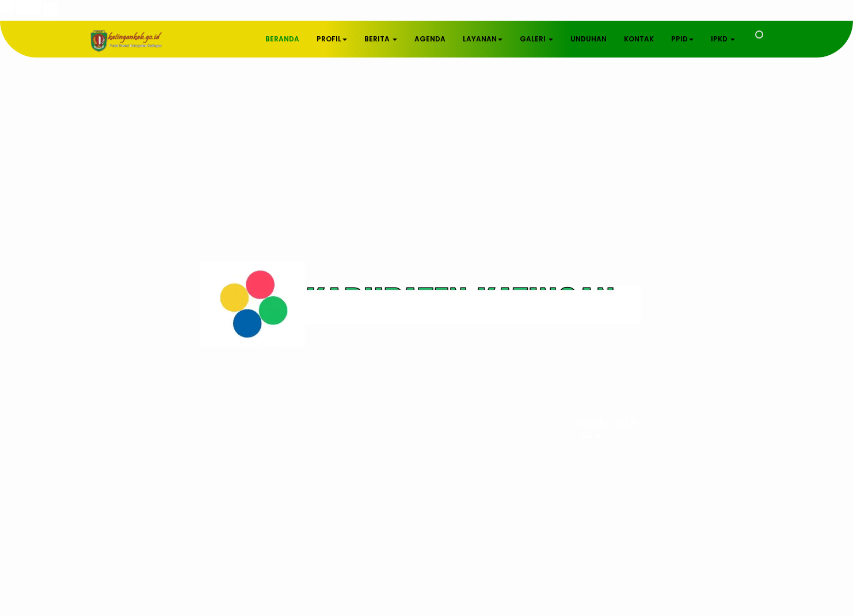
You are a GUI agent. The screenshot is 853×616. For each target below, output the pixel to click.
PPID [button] (682, 39)
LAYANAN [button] (483, 39)
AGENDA (430, 39)
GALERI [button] (536, 39)
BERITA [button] (381, 39)
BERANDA (282, 39)
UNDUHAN (589, 39)
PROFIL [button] (332, 39)
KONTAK (639, 39)
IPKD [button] (723, 39)
